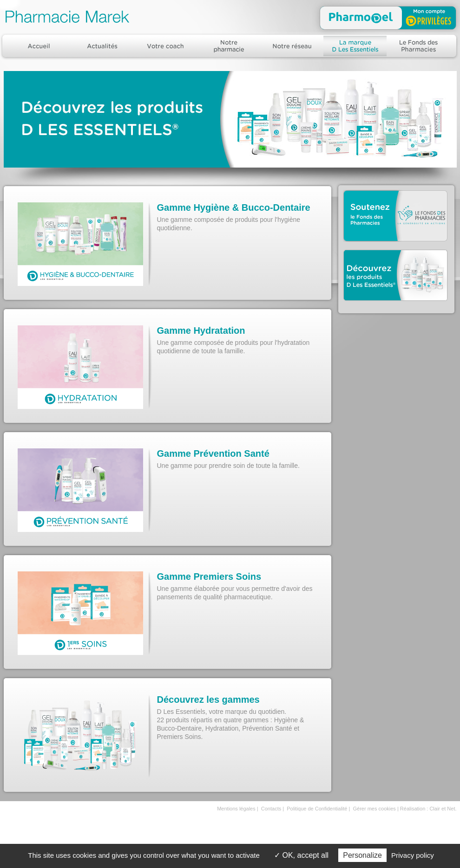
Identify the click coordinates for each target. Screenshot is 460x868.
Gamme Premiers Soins (209, 577)
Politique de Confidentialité (317, 809)
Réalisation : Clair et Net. (428, 809)
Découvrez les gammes (208, 700)
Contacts (271, 809)
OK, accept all (301, 855)
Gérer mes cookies (375, 809)
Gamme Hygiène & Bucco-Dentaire (234, 207)
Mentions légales (236, 809)
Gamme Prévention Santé (213, 453)
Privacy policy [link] (413, 855)
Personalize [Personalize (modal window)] (362, 855)
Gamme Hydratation (201, 330)
